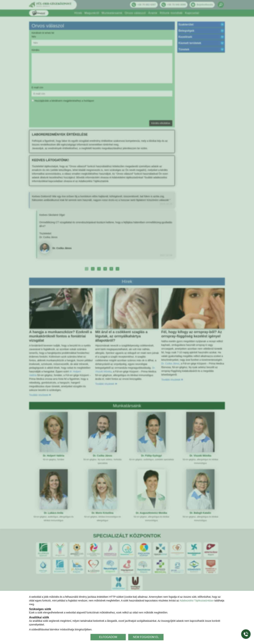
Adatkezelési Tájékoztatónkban (197, 601)
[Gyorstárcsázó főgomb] (246, 634)
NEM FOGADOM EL (146, 637)
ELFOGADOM (108, 637)
